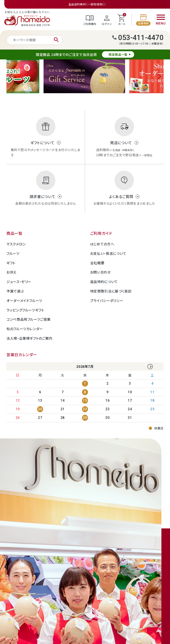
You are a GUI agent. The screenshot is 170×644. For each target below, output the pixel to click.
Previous (12, 76)
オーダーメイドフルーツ (24, 300)
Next (158, 76)
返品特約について (104, 282)
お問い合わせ (101, 272)
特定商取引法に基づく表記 (111, 291)
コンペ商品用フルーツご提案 (28, 319)
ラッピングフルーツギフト (25, 310)
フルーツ (13, 253)
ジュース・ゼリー (19, 282)
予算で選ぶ (15, 291)
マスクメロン (16, 244)
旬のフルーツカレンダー (25, 329)
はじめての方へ (102, 244)
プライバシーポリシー (107, 300)
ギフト (11, 263)
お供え (11, 272)
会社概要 (97, 263)
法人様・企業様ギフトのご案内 (29, 338)
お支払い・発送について (108, 253)
